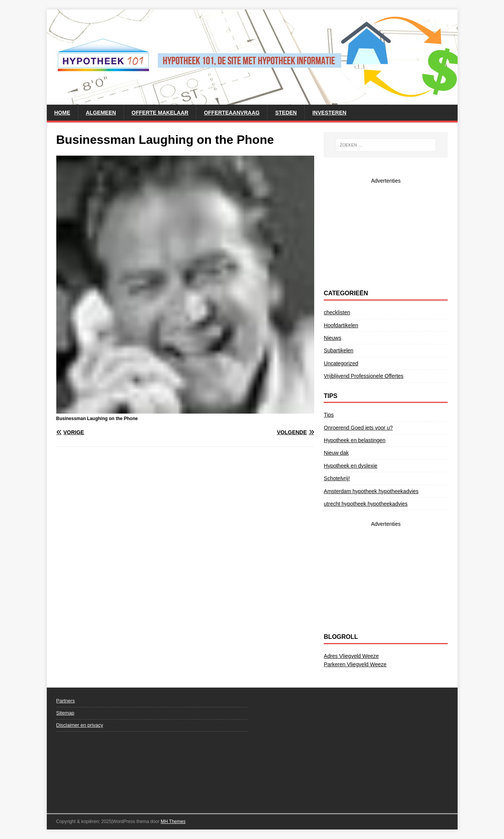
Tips (329, 415)
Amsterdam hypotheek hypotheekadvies (371, 491)
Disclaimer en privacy (80, 725)
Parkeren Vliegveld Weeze (355, 664)
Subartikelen (339, 350)
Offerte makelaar (160, 113)
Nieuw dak (336, 453)
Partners (66, 701)
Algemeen (101, 113)
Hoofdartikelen (341, 325)
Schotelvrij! (337, 478)
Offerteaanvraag (232, 113)
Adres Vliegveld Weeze (351, 656)
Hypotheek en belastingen (355, 440)
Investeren (329, 113)
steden (286, 113)
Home (62, 113)
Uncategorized (341, 363)
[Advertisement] (386, 232)
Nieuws (332, 338)
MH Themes (173, 821)
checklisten (337, 312)
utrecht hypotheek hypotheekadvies (366, 504)
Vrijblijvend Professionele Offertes (363, 376)
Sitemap (65, 713)
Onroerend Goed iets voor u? (358, 428)
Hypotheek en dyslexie (351, 466)
